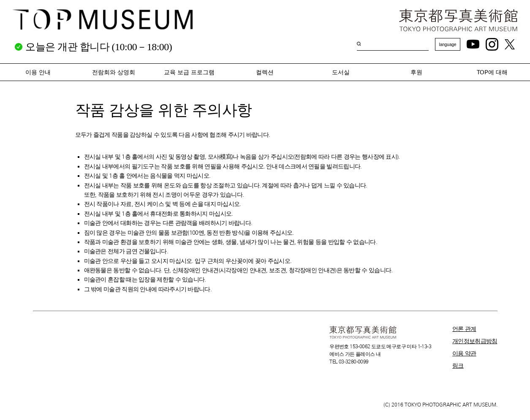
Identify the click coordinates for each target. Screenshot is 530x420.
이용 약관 (464, 353)
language (447, 45)
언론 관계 (464, 329)
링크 (458, 366)
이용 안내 (38, 72)
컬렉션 (265, 72)
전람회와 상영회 (114, 72)
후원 (416, 72)
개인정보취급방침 (475, 341)
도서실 (341, 72)
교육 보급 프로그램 (189, 72)
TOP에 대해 (492, 72)
